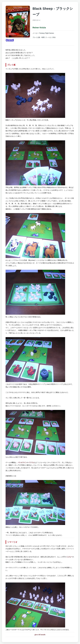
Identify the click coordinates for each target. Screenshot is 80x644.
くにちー (69, 557)
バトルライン (22, 462)
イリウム (31, 462)
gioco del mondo (40, 635)
